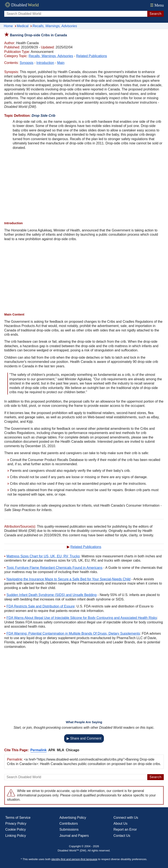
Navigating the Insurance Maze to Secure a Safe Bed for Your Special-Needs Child (69, 579)
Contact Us (122, 836)
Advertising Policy (73, 818)
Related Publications (92, 56)
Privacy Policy (16, 824)
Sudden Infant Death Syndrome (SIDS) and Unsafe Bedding (52, 595)
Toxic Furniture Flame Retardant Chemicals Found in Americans (55, 568)
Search (156, 14)
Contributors (69, 824)
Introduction (45, 63)
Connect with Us (126, 818)
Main (61, 63)
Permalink (39, 750)
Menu (156, 5)
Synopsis (27, 63)
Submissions (69, 829)
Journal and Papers (74, 836)
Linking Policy (16, 836)
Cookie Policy (16, 829)
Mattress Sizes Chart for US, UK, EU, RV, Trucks (43, 556)
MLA (61, 750)
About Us (120, 824)
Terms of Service (18, 818)
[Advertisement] (84, 186)
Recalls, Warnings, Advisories (51, 56)
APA (52, 750)
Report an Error (125, 829)
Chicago (72, 750)
